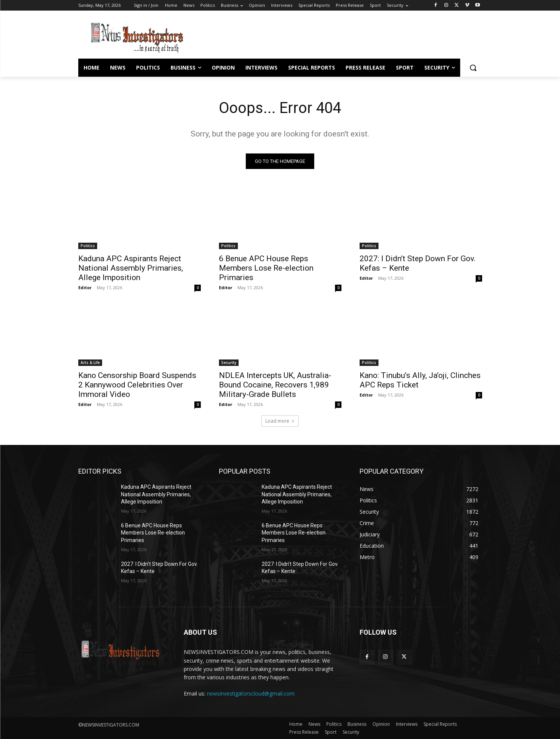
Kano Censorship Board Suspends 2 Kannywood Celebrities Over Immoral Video (137, 385)
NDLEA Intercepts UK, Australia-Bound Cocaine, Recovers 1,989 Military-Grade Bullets (275, 385)
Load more (280, 421)
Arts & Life (90, 363)
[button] (473, 68)
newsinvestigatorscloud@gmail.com (251, 693)
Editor (85, 287)
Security (229, 363)
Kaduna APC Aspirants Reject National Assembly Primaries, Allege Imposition (131, 268)
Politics (88, 246)
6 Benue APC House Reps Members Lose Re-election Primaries (267, 268)
